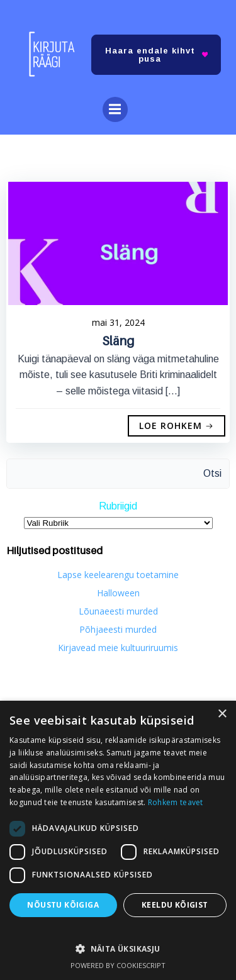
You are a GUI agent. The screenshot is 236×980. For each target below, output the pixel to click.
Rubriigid (118, 506)
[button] (118, 943)
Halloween (118, 593)
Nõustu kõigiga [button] (63, 905)
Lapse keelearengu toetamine (118, 575)
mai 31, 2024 (118, 322)
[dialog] (118, 840)
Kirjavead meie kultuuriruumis (118, 648)
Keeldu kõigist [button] (175, 905)
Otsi (212, 473)
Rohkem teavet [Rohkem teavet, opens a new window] (176, 802)
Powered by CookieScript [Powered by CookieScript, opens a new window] (118, 965)
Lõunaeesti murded (118, 611)
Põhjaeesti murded (118, 629)
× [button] (222, 714)
